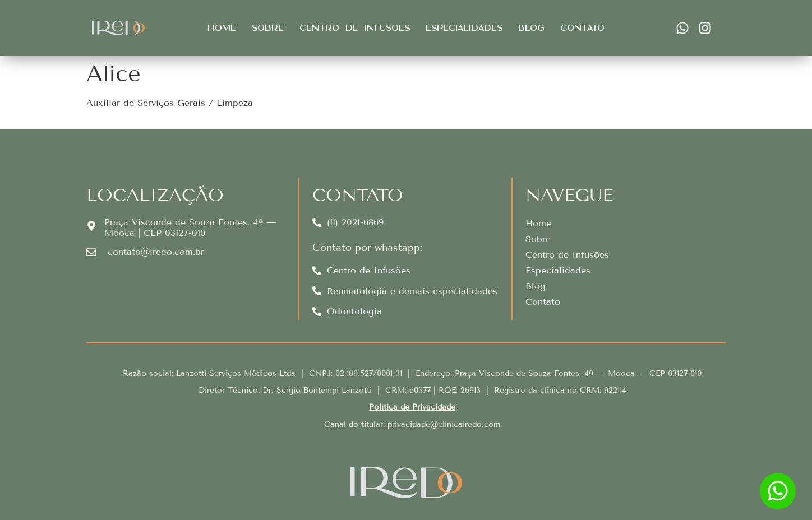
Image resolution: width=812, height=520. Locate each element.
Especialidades (464, 28)
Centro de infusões (355, 28)
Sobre (268, 28)
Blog (531, 28)
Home (222, 28)
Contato (582, 28)
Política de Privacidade (412, 407)
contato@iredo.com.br (156, 252)
